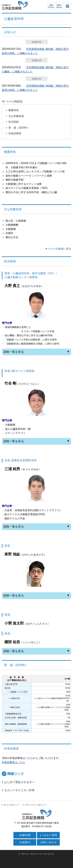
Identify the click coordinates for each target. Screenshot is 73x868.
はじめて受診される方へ (19, 782)
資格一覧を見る (36, 352)
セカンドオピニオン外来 (19, 790)
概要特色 (14, 110)
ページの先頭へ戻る (60, 249)
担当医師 (14, 122)
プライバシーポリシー (36, 805)
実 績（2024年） (19, 128)
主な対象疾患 (16, 116)
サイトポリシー (11, 805)
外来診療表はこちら (13, 762)
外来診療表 (15, 133)
